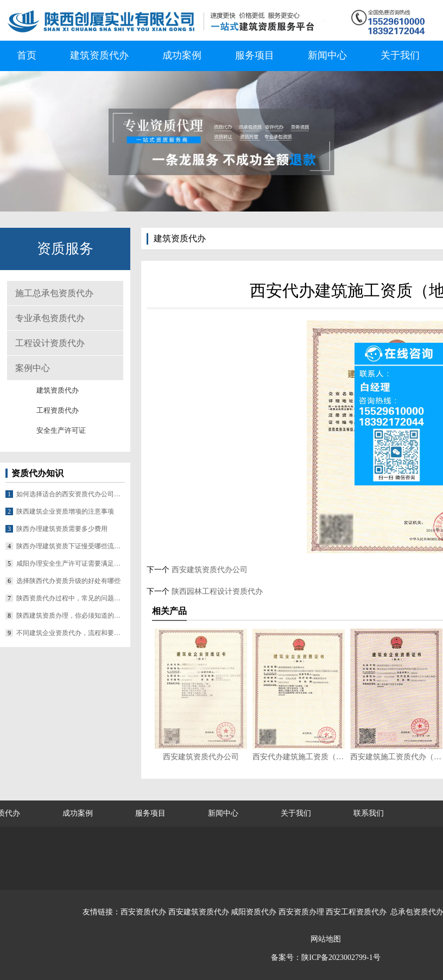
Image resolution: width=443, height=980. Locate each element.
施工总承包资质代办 (54, 293)
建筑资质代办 (99, 55)
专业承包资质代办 (50, 318)
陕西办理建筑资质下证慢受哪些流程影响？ (71, 546)
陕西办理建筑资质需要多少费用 (62, 529)
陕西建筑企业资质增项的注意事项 (65, 511)
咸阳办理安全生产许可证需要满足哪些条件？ (71, 563)
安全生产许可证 (61, 430)
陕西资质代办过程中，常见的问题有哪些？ (71, 598)
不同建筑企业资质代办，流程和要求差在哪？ (71, 633)
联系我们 (369, 813)
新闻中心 (327, 55)
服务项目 (255, 55)
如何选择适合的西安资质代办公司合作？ (71, 494)
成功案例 (182, 55)
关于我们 (400, 55)
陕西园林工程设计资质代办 (216, 591)
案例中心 (33, 368)
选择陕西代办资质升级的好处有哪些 (68, 581)
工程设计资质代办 (50, 343)
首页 (27, 55)
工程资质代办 (58, 410)
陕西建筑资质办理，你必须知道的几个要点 (71, 616)
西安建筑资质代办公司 (208, 570)
